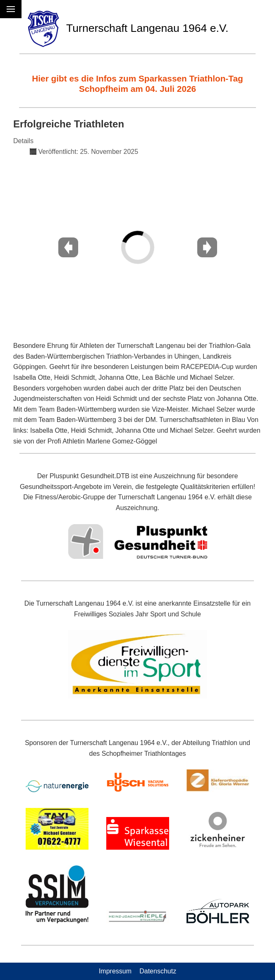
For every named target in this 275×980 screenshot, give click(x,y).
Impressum (115, 971)
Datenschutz (158, 971)
